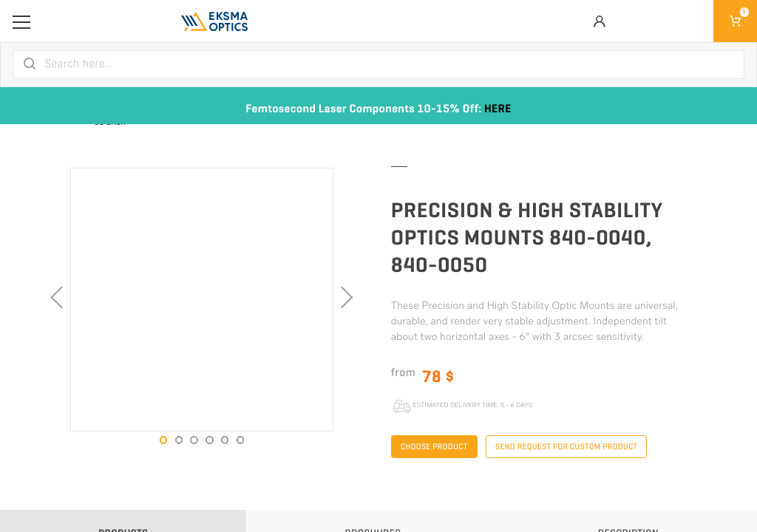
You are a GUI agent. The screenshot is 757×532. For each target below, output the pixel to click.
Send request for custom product (567, 447)
